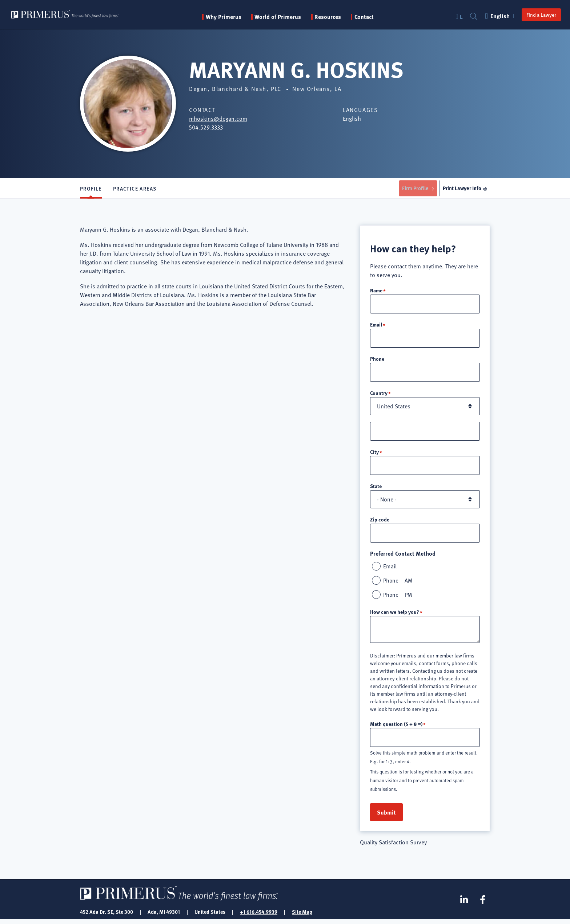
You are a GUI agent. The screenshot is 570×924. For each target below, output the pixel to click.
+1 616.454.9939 (259, 916)
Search (470, 17)
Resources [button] (339, 17)
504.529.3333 (206, 127)
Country (379, 395)
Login (458, 17)
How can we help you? (395, 616)
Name (376, 291)
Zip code (380, 522)
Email (376, 326)
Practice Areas (135, 189)
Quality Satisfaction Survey (393, 847)
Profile (91, 189)
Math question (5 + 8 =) (396, 728)
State (376, 489)
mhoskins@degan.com (218, 119)
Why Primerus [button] (234, 17)
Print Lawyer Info (461, 189)
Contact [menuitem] (375, 17)
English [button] (497, 16)
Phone (377, 360)
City (374, 454)
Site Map (302, 916)
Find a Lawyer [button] (537, 15)
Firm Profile (412, 189)
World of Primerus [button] (289, 17)
